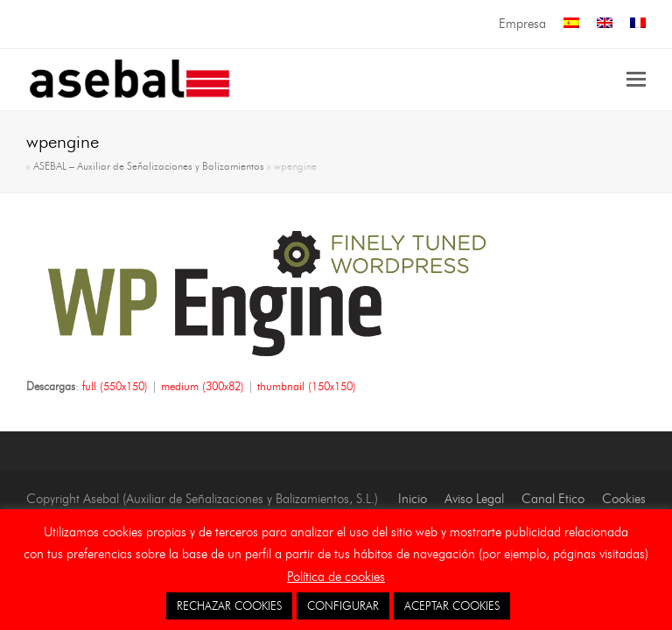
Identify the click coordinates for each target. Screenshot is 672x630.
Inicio (413, 499)
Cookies (624, 499)
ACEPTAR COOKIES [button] (452, 605)
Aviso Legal (474, 499)
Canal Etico (553, 499)
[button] (636, 80)
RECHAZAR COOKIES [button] (229, 605)
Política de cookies (336, 577)
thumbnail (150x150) (307, 386)
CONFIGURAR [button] (343, 605)
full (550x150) (115, 386)
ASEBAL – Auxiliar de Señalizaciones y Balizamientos (149, 166)
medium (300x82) (203, 386)
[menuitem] (571, 24)
